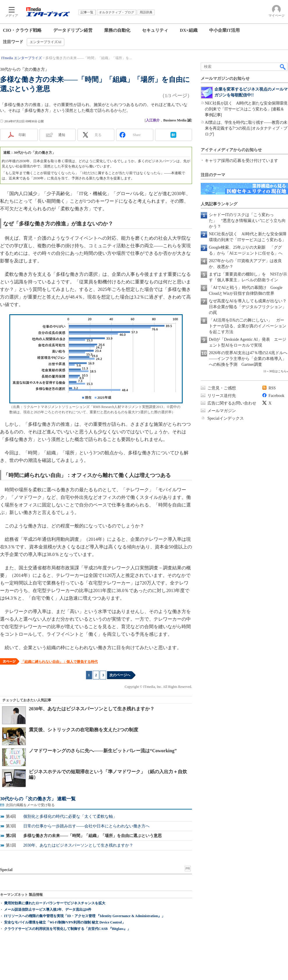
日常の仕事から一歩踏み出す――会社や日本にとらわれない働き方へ (86, 826)
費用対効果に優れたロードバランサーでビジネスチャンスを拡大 (55, 903)
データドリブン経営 (73, 30)
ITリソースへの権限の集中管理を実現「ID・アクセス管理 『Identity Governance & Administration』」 (85, 916)
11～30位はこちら (275, 371)
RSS (272, 388)
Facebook (276, 396)
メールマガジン (222, 411)
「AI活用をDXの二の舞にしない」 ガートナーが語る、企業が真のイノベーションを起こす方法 (248, 326)
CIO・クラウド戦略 (22, 30)
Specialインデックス (226, 418)
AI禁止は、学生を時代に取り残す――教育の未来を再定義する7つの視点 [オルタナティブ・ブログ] (246, 128)
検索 (283, 67)
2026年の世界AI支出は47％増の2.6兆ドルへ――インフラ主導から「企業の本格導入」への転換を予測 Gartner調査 (248, 359)
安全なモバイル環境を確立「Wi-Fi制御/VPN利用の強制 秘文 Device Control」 (65, 922)
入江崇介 (153, 120)
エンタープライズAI (46, 42)
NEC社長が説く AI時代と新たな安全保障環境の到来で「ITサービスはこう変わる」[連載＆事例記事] (246, 109)
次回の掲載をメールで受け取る (30, 805)
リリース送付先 (222, 396)
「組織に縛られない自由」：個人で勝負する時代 (59, 662)
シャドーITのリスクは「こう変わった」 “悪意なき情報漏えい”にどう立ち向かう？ (247, 221)
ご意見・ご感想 (222, 388)
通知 (62, 135)
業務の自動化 (117, 30)
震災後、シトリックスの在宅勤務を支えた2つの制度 (83, 730)
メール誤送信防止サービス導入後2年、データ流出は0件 (48, 910)
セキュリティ (155, 30)
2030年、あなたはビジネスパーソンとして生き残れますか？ (92, 709)
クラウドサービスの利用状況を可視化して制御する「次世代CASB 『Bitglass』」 (67, 929)
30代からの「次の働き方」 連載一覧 (38, 799)
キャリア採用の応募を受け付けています (241, 161)
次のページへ (120, 675)
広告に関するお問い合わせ (232, 403)
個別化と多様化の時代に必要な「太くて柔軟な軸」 (70, 816)
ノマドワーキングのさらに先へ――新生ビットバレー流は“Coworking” (103, 751)
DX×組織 (189, 30)
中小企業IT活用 (225, 30)
